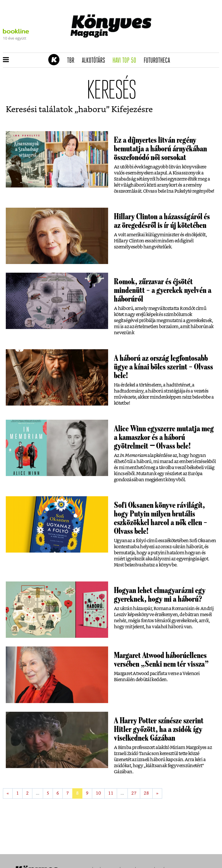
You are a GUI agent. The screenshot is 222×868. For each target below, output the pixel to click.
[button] (6, 60)
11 (111, 793)
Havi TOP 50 (126, 61)
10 (98, 793)
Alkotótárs (95, 61)
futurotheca (159, 61)
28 (146, 793)
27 (134, 793)
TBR (73, 61)
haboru (92, 110)
